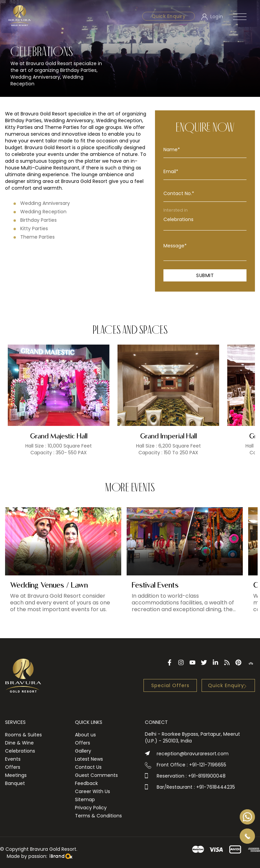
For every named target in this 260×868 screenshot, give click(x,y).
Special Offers (170, 685)
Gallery (83, 751)
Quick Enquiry (168, 16)
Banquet (15, 783)
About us (85, 735)
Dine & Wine (19, 743)
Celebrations (205, 220)
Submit (205, 275)
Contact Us (88, 767)
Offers (13, 767)
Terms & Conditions (98, 816)
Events (13, 759)
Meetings (16, 775)
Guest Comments (96, 775)
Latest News (89, 759)
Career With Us (93, 791)
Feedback (86, 783)
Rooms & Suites (23, 735)
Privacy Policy (91, 808)
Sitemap (85, 799)
